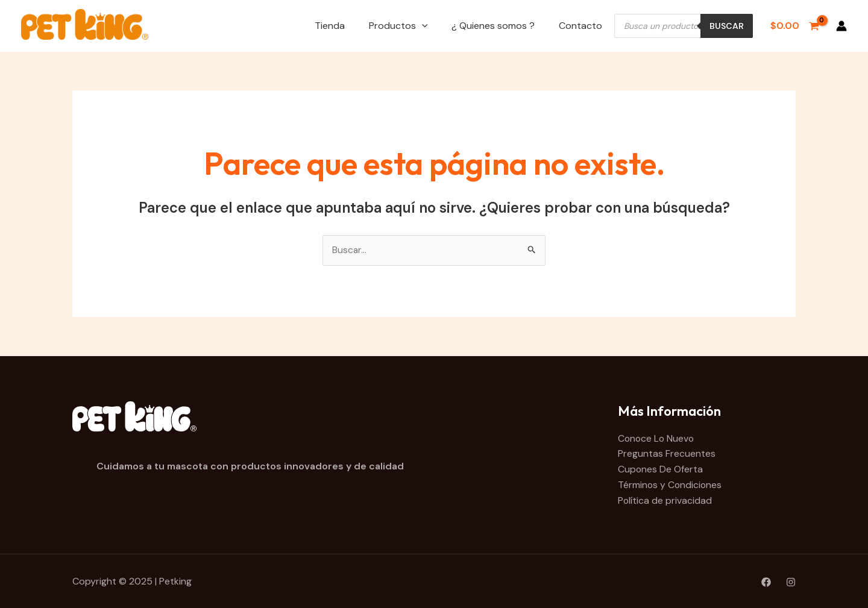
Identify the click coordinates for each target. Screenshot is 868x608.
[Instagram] (791, 581)
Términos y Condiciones (671, 485)
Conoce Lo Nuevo (657, 438)
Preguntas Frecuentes (667, 454)
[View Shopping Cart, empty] (794, 26)
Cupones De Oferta (661, 469)
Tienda (330, 26)
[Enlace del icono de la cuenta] (841, 26)
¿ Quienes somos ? (493, 26)
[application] (422, 26)
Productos (398, 26)
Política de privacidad (665, 500)
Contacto (580, 26)
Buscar (727, 26)
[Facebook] (766, 581)
